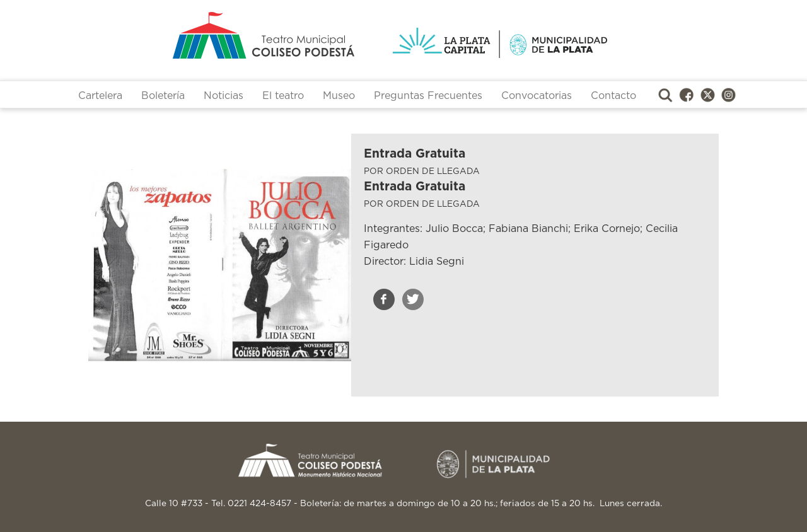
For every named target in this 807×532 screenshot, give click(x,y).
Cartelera (100, 96)
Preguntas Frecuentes (428, 96)
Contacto (613, 96)
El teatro (283, 96)
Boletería (163, 96)
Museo (339, 96)
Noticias (224, 96)
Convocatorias (537, 96)
